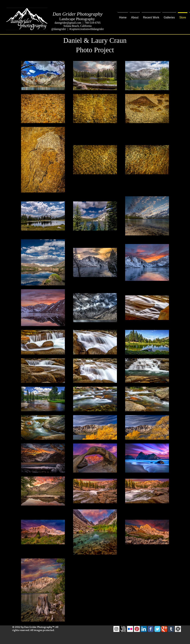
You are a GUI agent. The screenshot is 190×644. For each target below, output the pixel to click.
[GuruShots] (178, 629)
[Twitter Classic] (157, 629)
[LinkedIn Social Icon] (144, 629)
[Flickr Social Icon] (130, 629)
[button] (151, 16)
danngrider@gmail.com (68, 23)
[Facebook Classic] (151, 629)
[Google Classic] (164, 629)
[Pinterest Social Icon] (137, 629)
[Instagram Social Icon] (116, 629)
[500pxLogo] (123, 629)
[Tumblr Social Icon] (171, 629)
